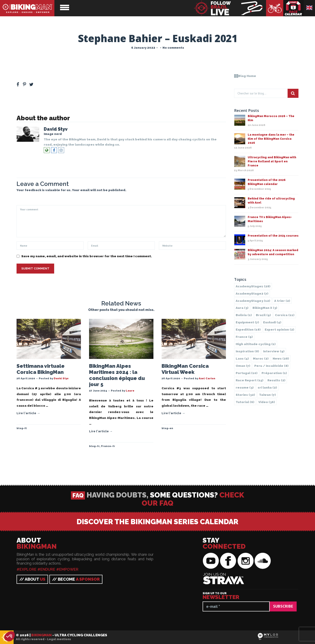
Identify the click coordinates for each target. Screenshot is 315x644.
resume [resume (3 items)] (245, 387)
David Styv (56, 129)
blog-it (22, 428)
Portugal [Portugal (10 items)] (247, 373)
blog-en (167, 428)
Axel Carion (207, 378)
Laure (130, 391)
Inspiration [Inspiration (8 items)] (247, 351)
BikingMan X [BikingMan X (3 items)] (265, 308)
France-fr (108, 446)
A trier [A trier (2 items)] (282, 301)
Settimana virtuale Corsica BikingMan (41, 369)
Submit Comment (35, 268)
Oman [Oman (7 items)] (243, 366)
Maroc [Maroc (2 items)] (261, 358)
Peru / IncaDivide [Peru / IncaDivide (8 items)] (271, 366)
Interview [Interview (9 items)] (274, 351)
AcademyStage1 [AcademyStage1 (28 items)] (253, 286)
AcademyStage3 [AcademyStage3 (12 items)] (253, 301)
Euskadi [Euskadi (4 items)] (272, 322)
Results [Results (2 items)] (276, 380)
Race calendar (293, 8)
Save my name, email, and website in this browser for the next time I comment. (87, 256)
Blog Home (245, 76)
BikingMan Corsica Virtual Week (185, 369)
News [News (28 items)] (281, 358)
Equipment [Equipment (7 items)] (247, 322)
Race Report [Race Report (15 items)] (250, 380)
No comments (173, 48)
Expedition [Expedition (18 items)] (248, 329)
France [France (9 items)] (244, 337)
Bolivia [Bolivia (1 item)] (244, 315)
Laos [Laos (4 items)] (242, 358)
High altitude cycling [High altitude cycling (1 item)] (256, 344)
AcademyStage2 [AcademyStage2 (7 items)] (252, 293)
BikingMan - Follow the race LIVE (230, 8)
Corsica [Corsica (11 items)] (285, 315)
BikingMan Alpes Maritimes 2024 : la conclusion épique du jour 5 (117, 375)
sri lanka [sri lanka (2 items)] (267, 387)
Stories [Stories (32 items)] (245, 395)
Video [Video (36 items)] (267, 402)
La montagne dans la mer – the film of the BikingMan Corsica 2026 (271, 139)
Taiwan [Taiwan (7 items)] (267, 395)
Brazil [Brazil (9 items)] (263, 315)
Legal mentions (59, 639)
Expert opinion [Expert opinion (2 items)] (279, 329)
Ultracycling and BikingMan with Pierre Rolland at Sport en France (272, 161)
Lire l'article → (28, 413)
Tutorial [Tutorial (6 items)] (245, 402)
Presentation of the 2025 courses (273, 236)
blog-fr (94, 446)
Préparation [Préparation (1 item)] (274, 373)
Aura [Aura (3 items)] (242, 308)
